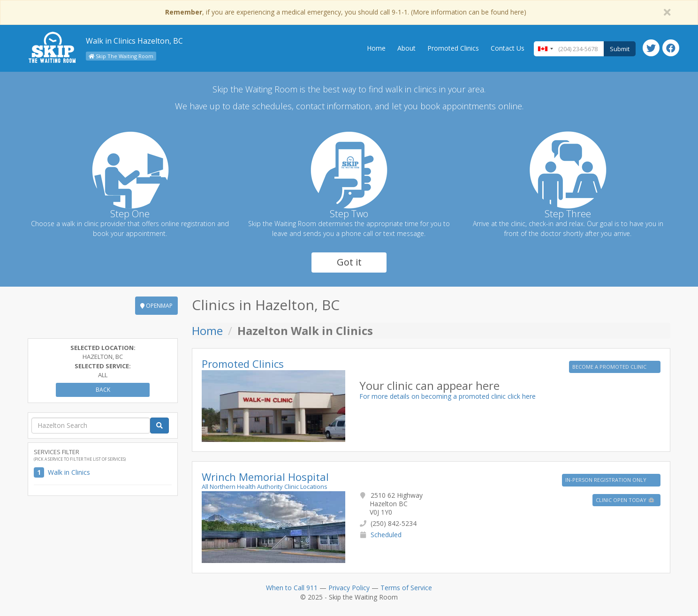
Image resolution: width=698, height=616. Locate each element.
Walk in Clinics (69, 472)
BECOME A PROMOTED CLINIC (610, 367)
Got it (349, 262)
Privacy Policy (349, 588)
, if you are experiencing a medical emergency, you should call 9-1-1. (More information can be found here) (346, 12)
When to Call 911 (292, 588)
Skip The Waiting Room (121, 56)
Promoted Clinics (453, 48)
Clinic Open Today (625, 500)
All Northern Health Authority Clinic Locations (265, 487)
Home (376, 48)
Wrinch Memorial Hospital (265, 477)
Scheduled (386, 535)
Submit (620, 49)
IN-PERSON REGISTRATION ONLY (607, 480)
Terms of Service (406, 588)
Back (103, 390)
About (406, 48)
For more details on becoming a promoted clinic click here (448, 396)
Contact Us (508, 48)
